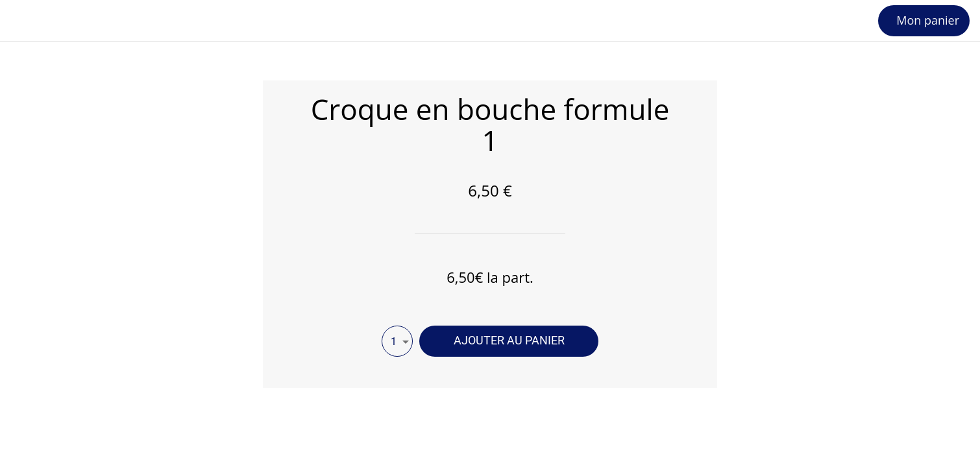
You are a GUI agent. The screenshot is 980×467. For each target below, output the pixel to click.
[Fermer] (26, 21)
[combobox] (397, 341)
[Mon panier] (924, 21)
